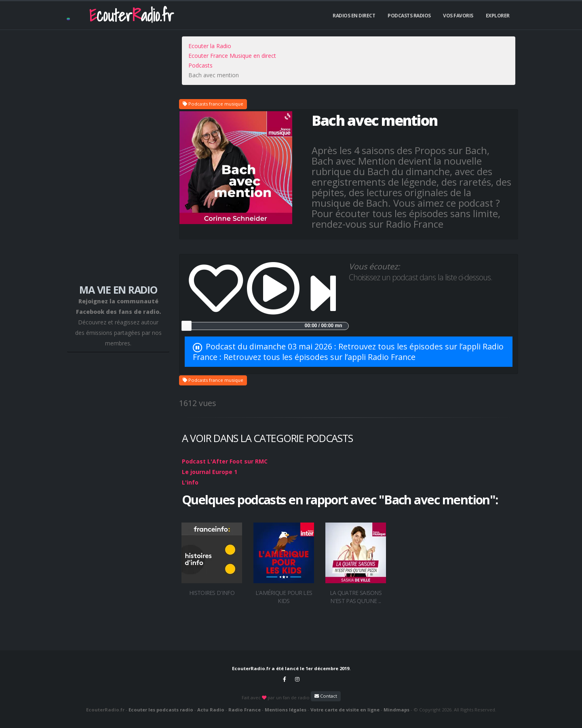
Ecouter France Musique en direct (232, 56)
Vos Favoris (458, 16)
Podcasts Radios (409, 16)
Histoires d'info (212, 593)
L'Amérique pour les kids (284, 597)
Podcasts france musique (213, 104)
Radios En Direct (354, 16)
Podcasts (200, 65)
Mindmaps (396, 710)
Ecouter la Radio (210, 46)
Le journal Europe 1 (210, 472)
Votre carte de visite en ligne (345, 710)
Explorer (498, 16)
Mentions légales (286, 710)
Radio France (245, 710)
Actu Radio (211, 710)
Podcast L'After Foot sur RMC (225, 461)
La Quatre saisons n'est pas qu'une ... (356, 597)
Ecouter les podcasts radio (161, 710)
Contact (326, 696)
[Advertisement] (118, 154)
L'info (190, 482)
